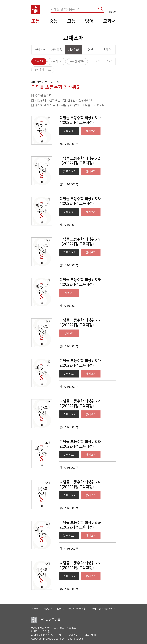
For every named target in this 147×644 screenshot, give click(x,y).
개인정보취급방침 (77, 609)
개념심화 (73, 50)
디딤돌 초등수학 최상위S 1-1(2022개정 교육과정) (80, 120)
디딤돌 (35, 9)
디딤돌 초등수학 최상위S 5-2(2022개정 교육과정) (80, 525)
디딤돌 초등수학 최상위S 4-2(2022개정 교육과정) (80, 484)
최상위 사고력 (77, 62)
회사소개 (36, 609)
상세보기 (91, 131)
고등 (71, 21)
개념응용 (57, 50)
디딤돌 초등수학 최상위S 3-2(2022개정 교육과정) (80, 444)
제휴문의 (48, 609)
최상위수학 (57, 62)
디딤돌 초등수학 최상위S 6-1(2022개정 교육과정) (80, 323)
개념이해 (40, 50)
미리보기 (69, 131)
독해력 (107, 50)
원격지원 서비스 (107, 609)
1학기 (97, 62)
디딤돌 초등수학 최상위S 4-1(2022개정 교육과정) (80, 242)
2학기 (110, 62)
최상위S (39, 62)
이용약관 (60, 609)
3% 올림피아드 (43, 70)
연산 (90, 50)
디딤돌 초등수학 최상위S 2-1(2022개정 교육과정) (80, 161)
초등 (36, 21)
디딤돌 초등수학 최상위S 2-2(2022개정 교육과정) (80, 403)
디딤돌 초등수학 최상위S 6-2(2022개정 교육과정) (80, 565)
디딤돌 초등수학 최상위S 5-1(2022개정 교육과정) (80, 282)
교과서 (109, 21)
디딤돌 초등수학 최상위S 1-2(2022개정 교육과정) (80, 363)
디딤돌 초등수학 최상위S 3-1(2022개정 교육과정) (80, 201)
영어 (89, 21)
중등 (53, 21)
